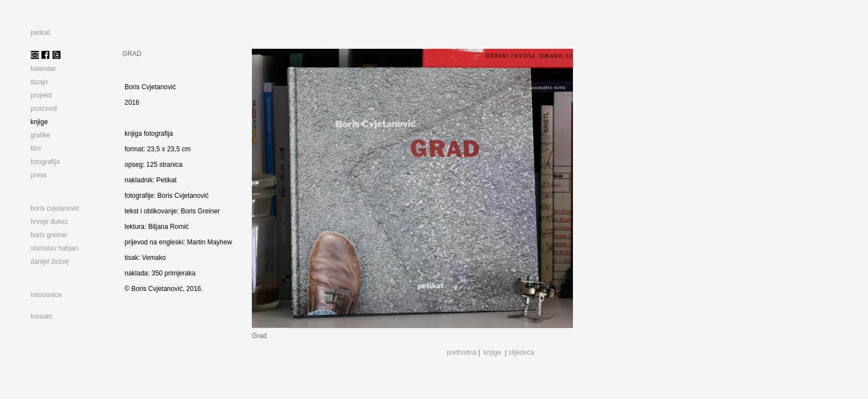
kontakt (41, 316)
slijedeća (521, 352)
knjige (492, 352)
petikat (40, 33)
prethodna (462, 352)
